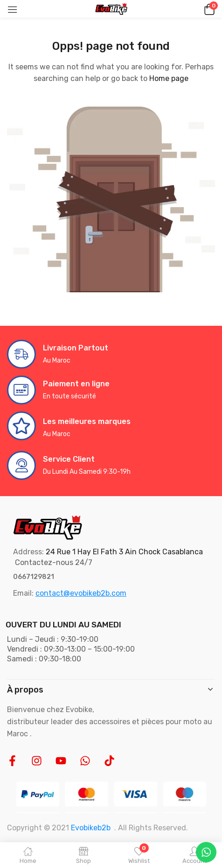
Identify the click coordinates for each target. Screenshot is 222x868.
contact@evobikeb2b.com (81, 593)
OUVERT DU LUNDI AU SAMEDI (63, 625)
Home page (169, 78)
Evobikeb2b (91, 828)
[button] (208, 9)
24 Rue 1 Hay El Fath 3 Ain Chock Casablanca (124, 552)
